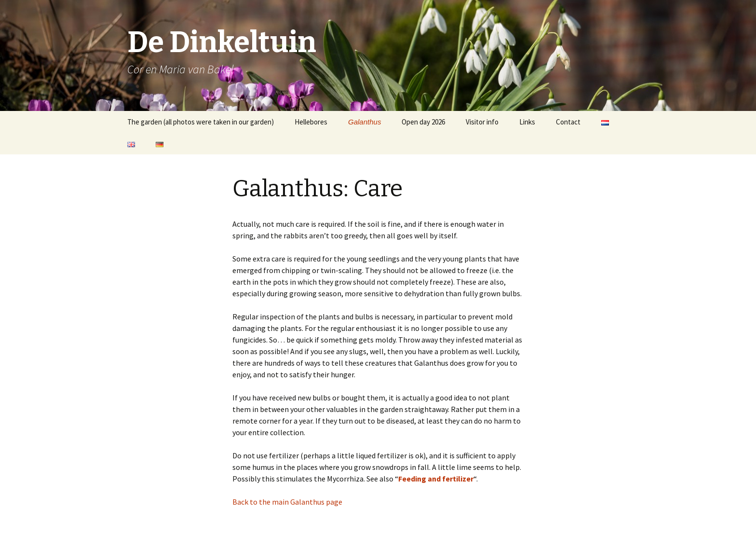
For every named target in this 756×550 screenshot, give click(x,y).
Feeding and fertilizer (436, 479)
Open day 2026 (423, 122)
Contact (568, 122)
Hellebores (311, 122)
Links (527, 122)
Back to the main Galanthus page (287, 502)
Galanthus (364, 122)
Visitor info (482, 122)
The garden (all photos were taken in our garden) (201, 122)
